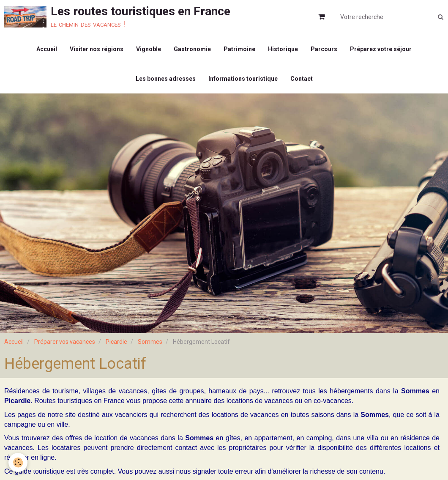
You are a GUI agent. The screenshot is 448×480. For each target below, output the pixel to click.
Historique (283, 49)
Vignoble (149, 49)
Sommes (150, 342)
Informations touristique (243, 79)
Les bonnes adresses (166, 79)
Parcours (324, 49)
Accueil (47, 49)
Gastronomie (192, 49)
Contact (302, 79)
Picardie (116, 342)
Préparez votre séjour (381, 49)
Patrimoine (239, 49)
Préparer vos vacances (65, 342)
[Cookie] (18, 462)
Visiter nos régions (97, 49)
